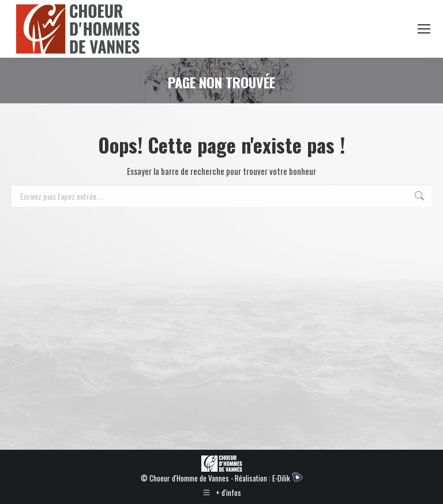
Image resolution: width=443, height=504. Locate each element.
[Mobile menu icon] (424, 29)
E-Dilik (288, 478)
